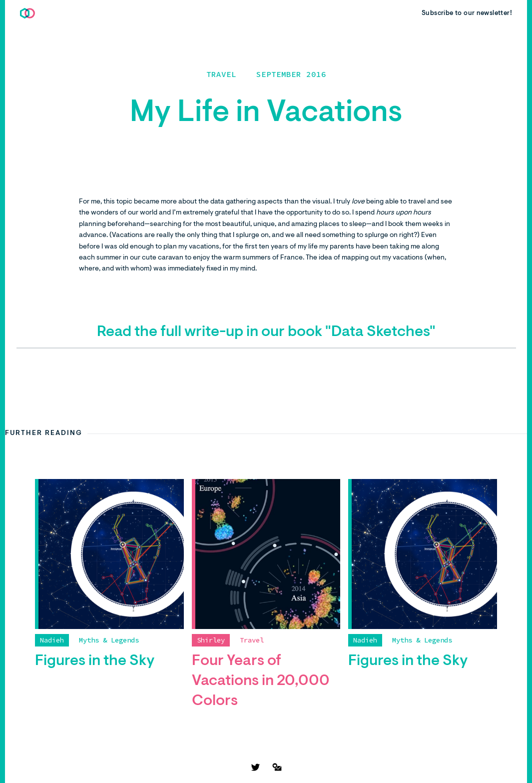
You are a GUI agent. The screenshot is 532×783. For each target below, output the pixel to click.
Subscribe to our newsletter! (467, 13)
